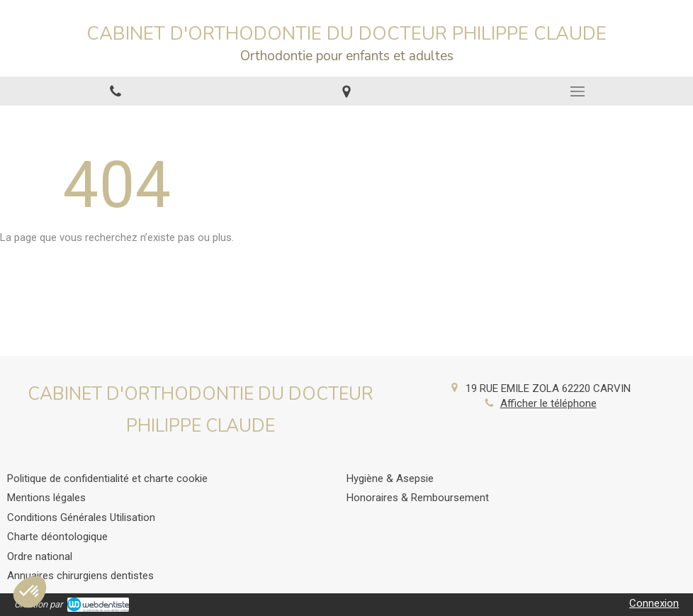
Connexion (654, 603)
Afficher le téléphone (548, 403)
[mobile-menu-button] (577, 91)
